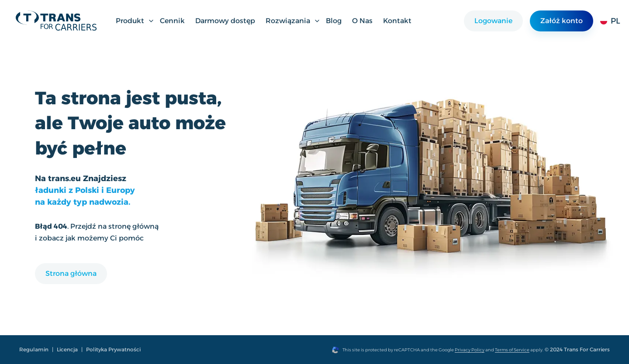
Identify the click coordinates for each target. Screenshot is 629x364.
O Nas (362, 21)
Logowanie (493, 21)
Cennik (172, 21)
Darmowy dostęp (225, 21)
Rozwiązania (293, 21)
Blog (334, 21)
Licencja (67, 349)
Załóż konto (562, 21)
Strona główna (71, 273)
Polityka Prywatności (113, 349)
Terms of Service (512, 350)
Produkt (135, 21)
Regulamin (34, 349)
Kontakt (397, 21)
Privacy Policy (470, 350)
